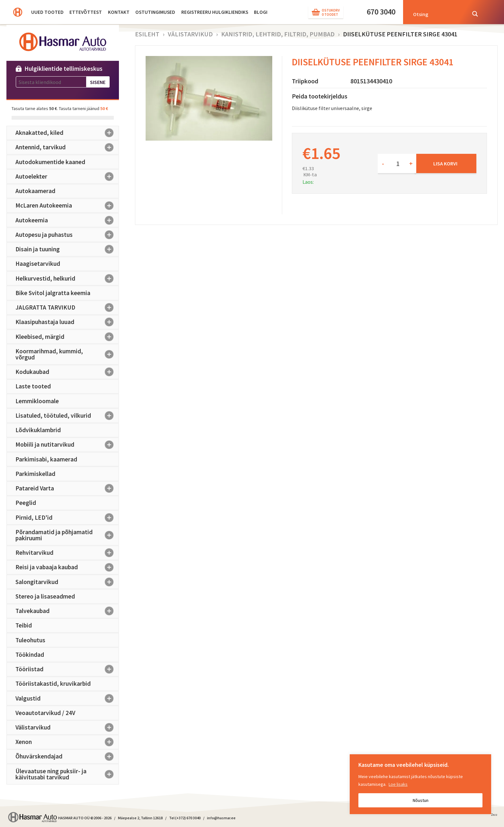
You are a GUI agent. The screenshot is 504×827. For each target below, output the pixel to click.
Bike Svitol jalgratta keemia (53, 293)
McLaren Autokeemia (67, 206)
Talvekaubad (67, 611)
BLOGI (261, 12)
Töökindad (30, 655)
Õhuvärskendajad (67, 757)
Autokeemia (67, 220)
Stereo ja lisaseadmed (45, 596)
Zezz (494, 816)
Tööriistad (67, 669)
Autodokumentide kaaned (50, 162)
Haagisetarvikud (38, 264)
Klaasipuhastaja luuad (67, 322)
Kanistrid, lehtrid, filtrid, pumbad (278, 34)
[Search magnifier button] (475, 14)
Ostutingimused (155, 12)
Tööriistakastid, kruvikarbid (53, 683)
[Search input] (438, 14)
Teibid (24, 625)
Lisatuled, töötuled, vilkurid (67, 415)
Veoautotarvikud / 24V (45, 713)
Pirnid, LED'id (67, 517)
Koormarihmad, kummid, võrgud (67, 354)
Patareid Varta (67, 488)
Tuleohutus (30, 640)
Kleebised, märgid (67, 337)
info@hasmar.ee (221, 818)
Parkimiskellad (35, 474)
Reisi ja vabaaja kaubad (67, 567)
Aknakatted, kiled (67, 133)
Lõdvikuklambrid (38, 430)
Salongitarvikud (67, 582)
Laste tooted (33, 386)
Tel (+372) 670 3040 (185, 818)
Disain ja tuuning (67, 249)
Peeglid (26, 503)
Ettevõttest (86, 12)
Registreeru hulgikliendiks (215, 12)
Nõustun (421, 800)
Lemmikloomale (37, 401)
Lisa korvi (445, 163)
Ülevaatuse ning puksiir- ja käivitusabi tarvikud (67, 774)
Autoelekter (67, 176)
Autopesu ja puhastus (67, 235)
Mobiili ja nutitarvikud (67, 445)
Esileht (147, 34)
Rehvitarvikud (67, 553)
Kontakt (119, 12)
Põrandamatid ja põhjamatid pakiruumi (67, 535)
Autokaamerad (35, 191)
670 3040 (381, 12)
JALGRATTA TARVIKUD (67, 308)
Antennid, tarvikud (67, 147)
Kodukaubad (67, 372)
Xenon (67, 742)
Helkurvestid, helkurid (67, 278)
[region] (420, 784)
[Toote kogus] (397, 163)
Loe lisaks (398, 784)
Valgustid (67, 698)
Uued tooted (47, 12)
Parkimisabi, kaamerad (46, 459)
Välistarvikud (67, 728)
